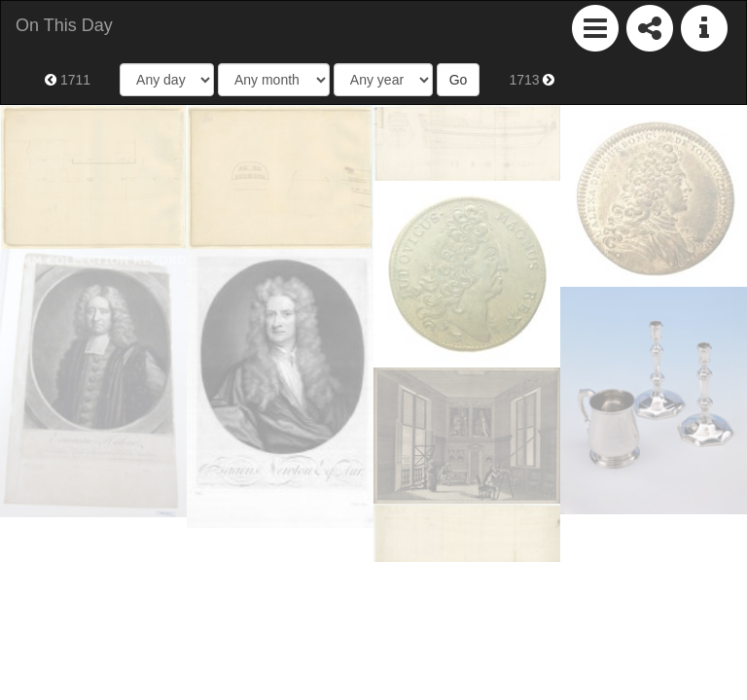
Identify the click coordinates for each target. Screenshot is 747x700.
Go (459, 80)
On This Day (64, 25)
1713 (532, 80)
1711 (68, 80)
